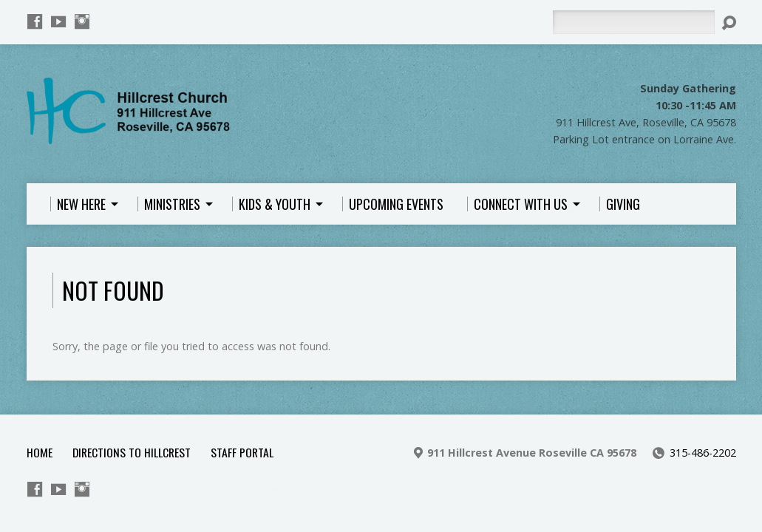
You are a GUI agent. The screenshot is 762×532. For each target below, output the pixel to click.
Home (40, 452)
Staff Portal (242, 452)
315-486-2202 (703, 453)
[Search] (633, 22)
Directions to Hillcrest (132, 452)
